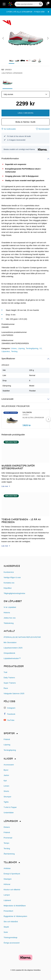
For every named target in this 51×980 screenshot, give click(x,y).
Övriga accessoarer (12, 943)
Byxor (6, 770)
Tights (6, 802)
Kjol (5, 781)
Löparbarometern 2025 (13, 648)
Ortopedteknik (9, 653)
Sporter (9, 734)
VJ (41, 348)
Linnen (6, 786)
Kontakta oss (9, 583)
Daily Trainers (9, 678)
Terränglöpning (32, 348)
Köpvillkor (8, 588)
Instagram (10, 708)
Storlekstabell (43, 129)
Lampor (7, 895)
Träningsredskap (11, 937)
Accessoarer (9, 765)
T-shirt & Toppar (10, 807)
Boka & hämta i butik (25, 122)
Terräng (14, 351)
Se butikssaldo (9, 129)
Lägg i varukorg (26, 113)
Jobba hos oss (10, 618)
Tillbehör (10, 863)
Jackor (6, 775)
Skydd (6, 927)
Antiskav (7, 868)
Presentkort (8, 911)
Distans (7, 827)
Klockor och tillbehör (12, 890)
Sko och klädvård (11, 922)
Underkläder (9, 813)
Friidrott (7, 739)
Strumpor (7, 797)
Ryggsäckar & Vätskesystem (15, 916)
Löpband (7, 900)
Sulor (6, 932)
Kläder (8, 759)
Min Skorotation (10, 642)
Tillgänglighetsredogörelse (14, 593)
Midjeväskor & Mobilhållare (15, 906)
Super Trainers (10, 683)
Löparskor (6, 351)
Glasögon (8, 879)
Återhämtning (9, 854)
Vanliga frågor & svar (12, 577)
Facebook (9, 714)
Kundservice (9, 572)
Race (6, 688)
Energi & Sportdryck (12, 874)
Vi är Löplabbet (10, 607)
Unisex (14, 348)
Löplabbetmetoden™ (12, 658)
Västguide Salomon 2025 (14, 693)
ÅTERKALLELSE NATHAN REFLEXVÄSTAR (22, 637)
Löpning (21, 348)
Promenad (8, 838)
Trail (5, 672)
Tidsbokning (9, 623)
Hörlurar (7, 884)
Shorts (6, 791)
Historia (7, 613)
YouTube (9, 720)
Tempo (6, 843)
